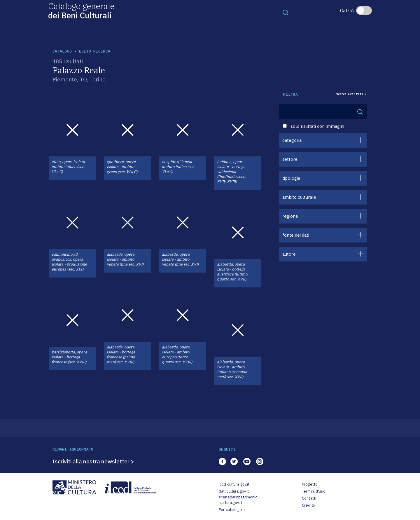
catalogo (62, 51)
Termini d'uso (314, 491)
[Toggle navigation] (286, 12)
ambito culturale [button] (299, 197)
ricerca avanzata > (351, 94)
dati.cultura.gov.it (234, 491)
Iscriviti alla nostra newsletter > (93, 461)
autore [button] (289, 254)
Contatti (309, 498)
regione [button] (290, 216)
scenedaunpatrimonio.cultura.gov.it (238, 500)
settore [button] (290, 159)
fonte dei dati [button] (296, 235)
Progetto (310, 484)
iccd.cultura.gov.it (234, 484)
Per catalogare (232, 510)
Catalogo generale (81, 10)
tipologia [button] (291, 178)
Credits (308, 505)
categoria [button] (292, 140)
